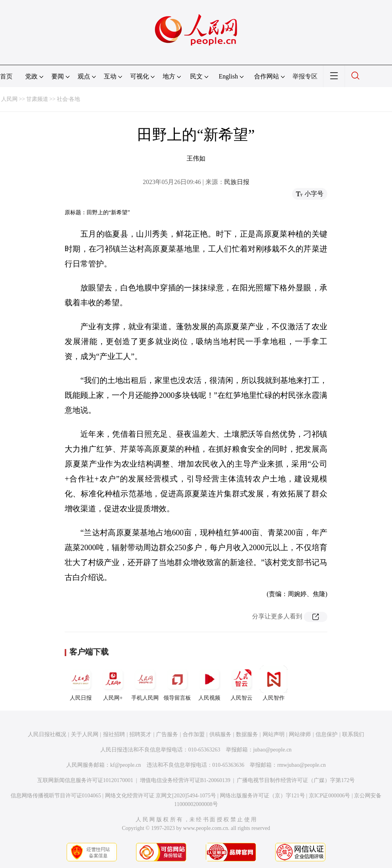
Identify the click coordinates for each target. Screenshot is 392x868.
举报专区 (305, 76)
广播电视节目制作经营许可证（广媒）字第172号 (296, 780)
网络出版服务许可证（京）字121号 (262, 796)
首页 (6, 76)
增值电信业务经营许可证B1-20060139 (185, 780)
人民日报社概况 (47, 734)
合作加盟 (194, 734)
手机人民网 (145, 683)
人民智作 (274, 683)
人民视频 (209, 683)
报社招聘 (114, 734)
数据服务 (247, 734)
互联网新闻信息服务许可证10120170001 (85, 780)
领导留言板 (177, 683)
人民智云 (241, 683)
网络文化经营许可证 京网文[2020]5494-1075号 (161, 796)
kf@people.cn (126, 765)
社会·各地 (69, 99)
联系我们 (353, 734)
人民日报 (81, 683)
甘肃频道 (37, 99)
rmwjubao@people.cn (301, 765)
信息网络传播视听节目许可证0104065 (56, 796)
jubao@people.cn (272, 750)
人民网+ (113, 683)
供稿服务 (220, 734)
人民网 (9, 99)
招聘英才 (140, 734)
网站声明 (274, 734)
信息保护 (327, 734)
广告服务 (167, 734)
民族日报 (237, 182)
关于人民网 (85, 734)
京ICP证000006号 (330, 796)
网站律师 (300, 734)
